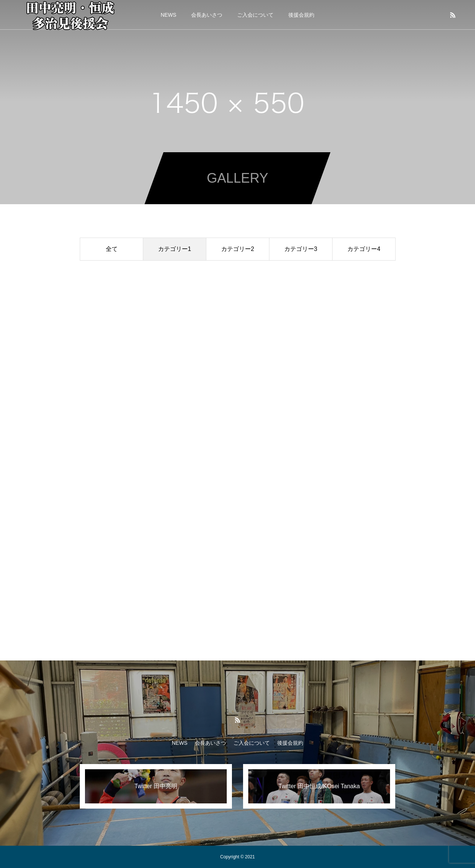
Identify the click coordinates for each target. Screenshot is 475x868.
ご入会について (255, 15)
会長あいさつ (207, 15)
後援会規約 (301, 15)
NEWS (168, 15)
